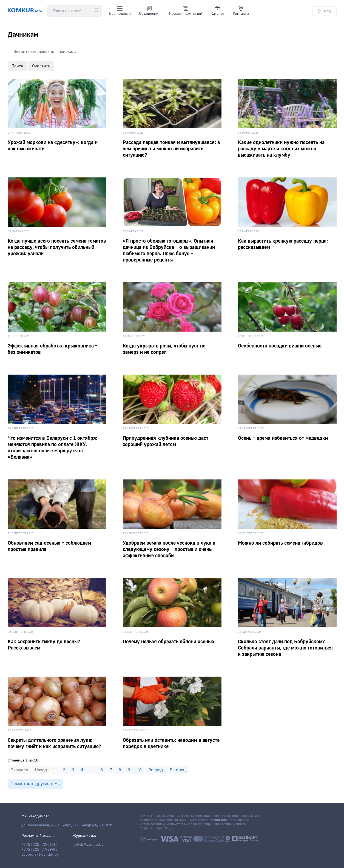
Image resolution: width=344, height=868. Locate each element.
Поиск (17, 66)
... (92, 770)
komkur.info (218, 820)
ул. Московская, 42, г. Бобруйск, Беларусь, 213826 (67, 825)
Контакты (241, 11)
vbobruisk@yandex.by (40, 855)
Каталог (218, 11)
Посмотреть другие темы (35, 784)
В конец (178, 770)
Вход (325, 11)
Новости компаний (186, 11)
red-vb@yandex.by (88, 845)
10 (139, 770)
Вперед (156, 770)
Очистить (41, 66)
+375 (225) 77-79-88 (39, 850)
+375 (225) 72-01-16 (39, 845)
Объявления (150, 11)
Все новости (120, 11)
